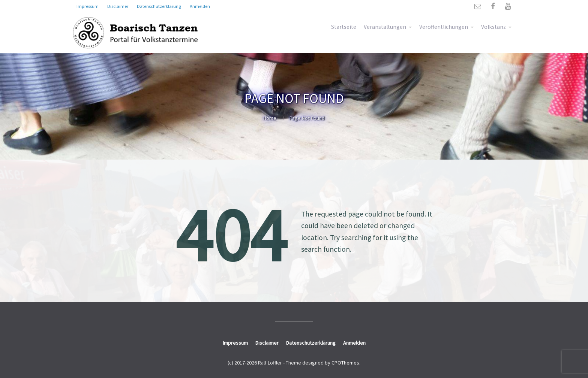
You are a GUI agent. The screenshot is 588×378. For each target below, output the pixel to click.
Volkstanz (493, 27)
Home (270, 118)
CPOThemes (345, 363)
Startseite (344, 27)
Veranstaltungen (385, 27)
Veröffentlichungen (444, 27)
